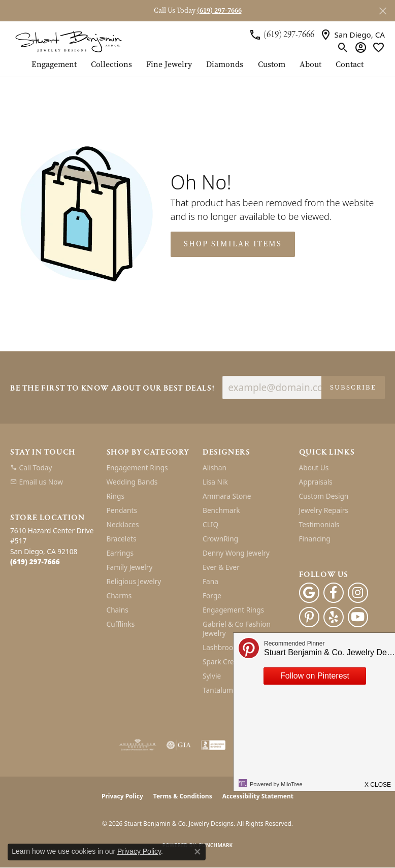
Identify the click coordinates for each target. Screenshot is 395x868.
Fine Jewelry (169, 65)
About (310, 65)
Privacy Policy (122, 796)
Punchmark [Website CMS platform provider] (216, 845)
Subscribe (353, 387)
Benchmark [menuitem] (221, 510)
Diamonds (225, 65)
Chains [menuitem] (118, 610)
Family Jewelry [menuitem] (130, 567)
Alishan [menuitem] (215, 468)
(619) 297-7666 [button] (219, 10)
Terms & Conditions (183, 796)
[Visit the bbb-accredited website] (213, 745)
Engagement (54, 65)
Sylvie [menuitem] (212, 676)
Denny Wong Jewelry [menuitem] (236, 553)
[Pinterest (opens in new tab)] (309, 617)
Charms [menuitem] (119, 596)
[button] (343, 47)
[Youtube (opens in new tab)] (358, 617)
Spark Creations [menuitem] (228, 662)
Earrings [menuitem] (120, 553)
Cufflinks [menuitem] (121, 624)
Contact (350, 65)
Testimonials (319, 524)
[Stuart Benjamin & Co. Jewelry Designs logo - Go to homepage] (69, 41)
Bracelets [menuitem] (122, 539)
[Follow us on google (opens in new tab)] (309, 593)
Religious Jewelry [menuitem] (134, 581)
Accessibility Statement (258, 796)
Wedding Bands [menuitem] (132, 482)
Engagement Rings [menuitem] (137, 468)
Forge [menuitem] (212, 596)
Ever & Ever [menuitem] (221, 567)
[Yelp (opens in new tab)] (334, 617)
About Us (314, 468)
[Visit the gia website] (179, 745)
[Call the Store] (35, 561)
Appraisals (316, 482)
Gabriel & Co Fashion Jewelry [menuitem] (237, 629)
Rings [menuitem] (116, 496)
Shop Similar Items (233, 244)
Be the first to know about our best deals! (112, 389)
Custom (272, 65)
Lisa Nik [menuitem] (215, 482)
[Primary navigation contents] (197, 69)
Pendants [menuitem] (122, 510)
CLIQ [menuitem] (210, 524)
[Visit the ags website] (138, 745)
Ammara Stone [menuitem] (227, 496)
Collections (111, 65)
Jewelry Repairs (324, 510)
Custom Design (324, 496)
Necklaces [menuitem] (123, 524)
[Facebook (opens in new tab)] (334, 593)
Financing (315, 539)
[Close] (383, 11)
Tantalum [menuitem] (218, 690)
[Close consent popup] (197, 852)
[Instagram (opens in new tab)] (358, 593)
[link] (282, 35)
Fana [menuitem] (210, 581)
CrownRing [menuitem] (220, 539)
